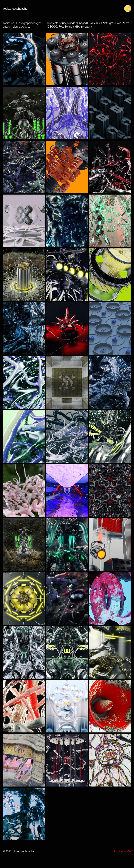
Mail (129, 851)
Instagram (120, 851)
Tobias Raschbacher (16, 9)
